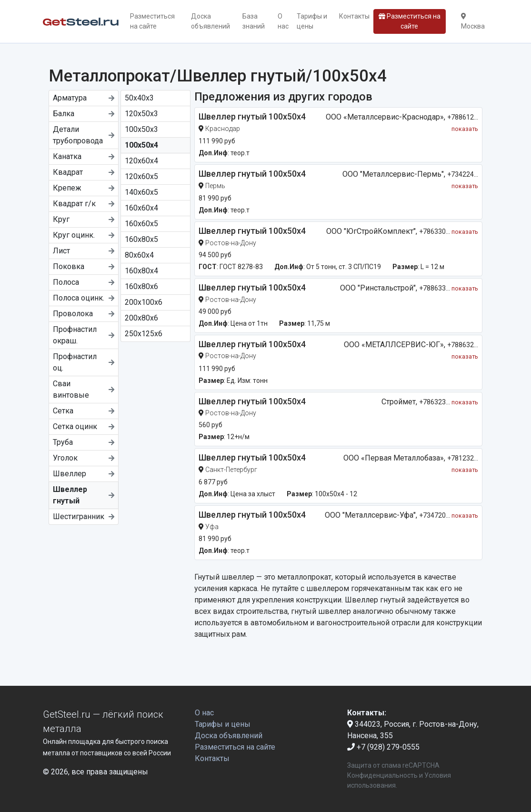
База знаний (254, 21)
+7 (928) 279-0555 (383, 747)
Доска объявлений (210, 21)
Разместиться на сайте (152, 21)
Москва (473, 21)
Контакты (354, 16)
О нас (283, 21)
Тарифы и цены (312, 21)
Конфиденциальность (382, 775)
